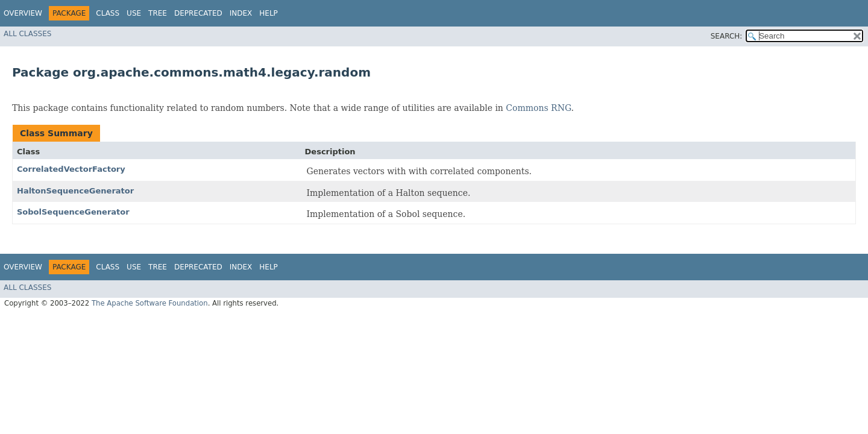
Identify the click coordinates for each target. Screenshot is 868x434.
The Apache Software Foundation (150, 303)
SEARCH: (727, 36)
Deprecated (198, 13)
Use (134, 13)
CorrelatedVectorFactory (71, 169)
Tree (158, 13)
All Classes (27, 34)
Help (269, 13)
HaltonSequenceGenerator (75, 191)
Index (241, 13)
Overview (23, 13)
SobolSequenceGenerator (73, 212)
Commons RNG (538, 108)
